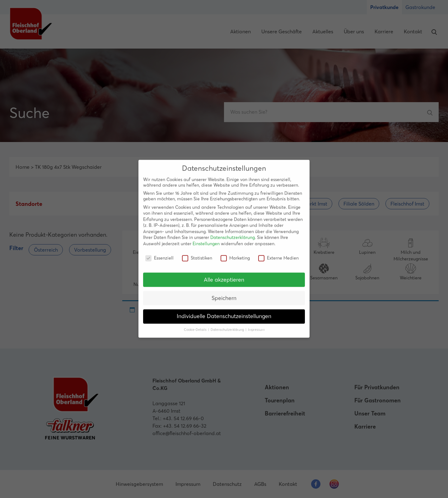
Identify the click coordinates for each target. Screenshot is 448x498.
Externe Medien (278, 254)
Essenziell (159, 254)
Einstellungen (206, 240)
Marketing (235, 254)
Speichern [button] (224, 294)
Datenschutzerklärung (233, 234)
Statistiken (197, 254)
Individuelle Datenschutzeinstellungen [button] (224, 312)
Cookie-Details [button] (196, 326)
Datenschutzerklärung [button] (228, 326)
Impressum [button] (256, 326)
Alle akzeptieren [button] (224, 276)
